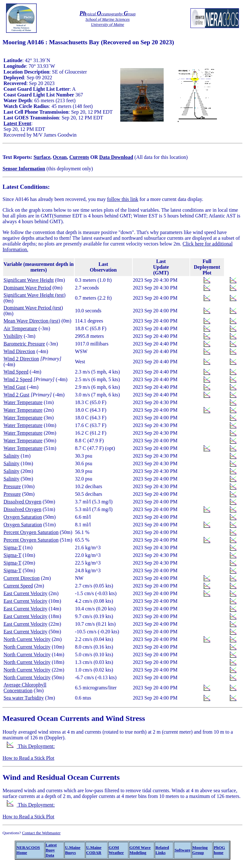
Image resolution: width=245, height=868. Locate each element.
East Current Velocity (25, 593)
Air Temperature (20, 328)
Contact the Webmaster (41, 833)
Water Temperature (23, 402)
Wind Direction (19, 351)
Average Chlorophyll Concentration (25, 688)
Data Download (116, 157)
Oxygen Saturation (23, 517)
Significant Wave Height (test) (34, 295)
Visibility (13, 336)
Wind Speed (16, 372)
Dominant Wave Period (27, 288)
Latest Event (17, 123)
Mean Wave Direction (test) (32, 321)
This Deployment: (31, 746)
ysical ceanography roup (108, 14)
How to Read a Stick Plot (28, 758)
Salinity (11, 456)
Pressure (12, 486)
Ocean (60, 157)
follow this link (122, 199)
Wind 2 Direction (21, 359)
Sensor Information (24, 169)
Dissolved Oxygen (22, 502)
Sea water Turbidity (24, 698)
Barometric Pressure (24, 344)
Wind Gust (15, 387)
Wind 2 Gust (16, 395)
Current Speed (18, 586)
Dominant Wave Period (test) (33, 308)
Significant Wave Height (29, 280)
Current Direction (22, 578)
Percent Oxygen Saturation (31, 532)
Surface (42, 157)
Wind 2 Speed (18, 379)
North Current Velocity (27, 639)
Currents (79, 157)
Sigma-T (12, 548)
